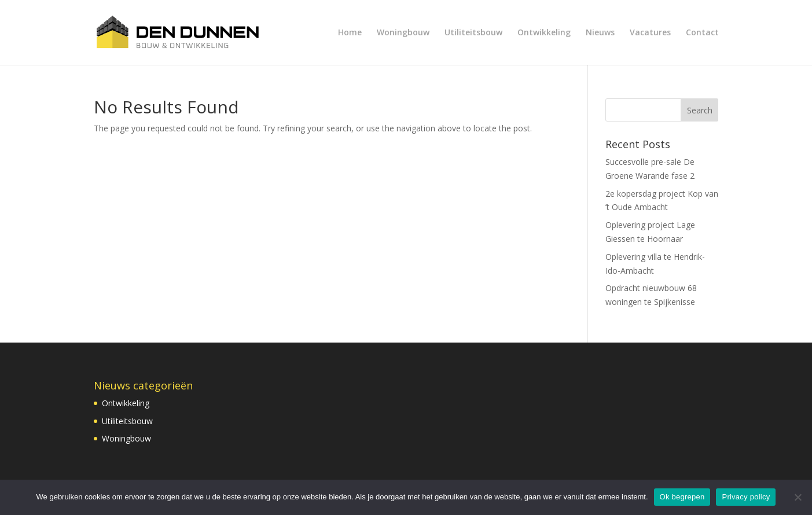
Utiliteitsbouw (473, 33)
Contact (702, 33)
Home (350, 33)
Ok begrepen (682, 497)
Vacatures (650, 33)
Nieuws (600, 33)
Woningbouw (403, 33)
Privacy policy (746, 497)
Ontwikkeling (544, 33)
